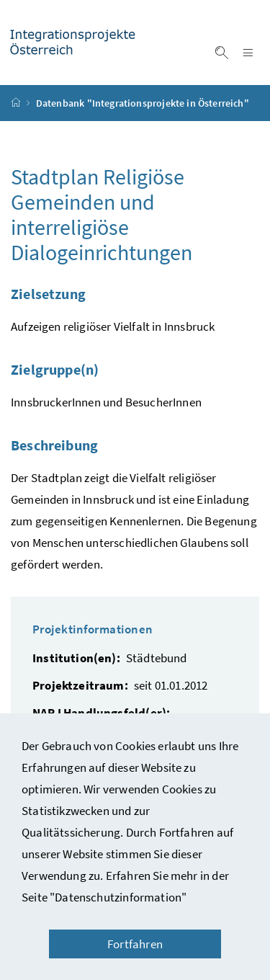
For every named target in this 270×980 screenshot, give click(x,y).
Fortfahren (135, 944)
